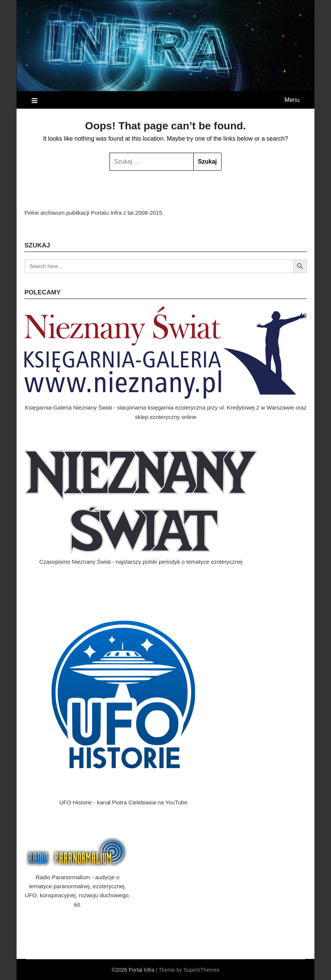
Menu (292, 100)
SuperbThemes (202, 970)
